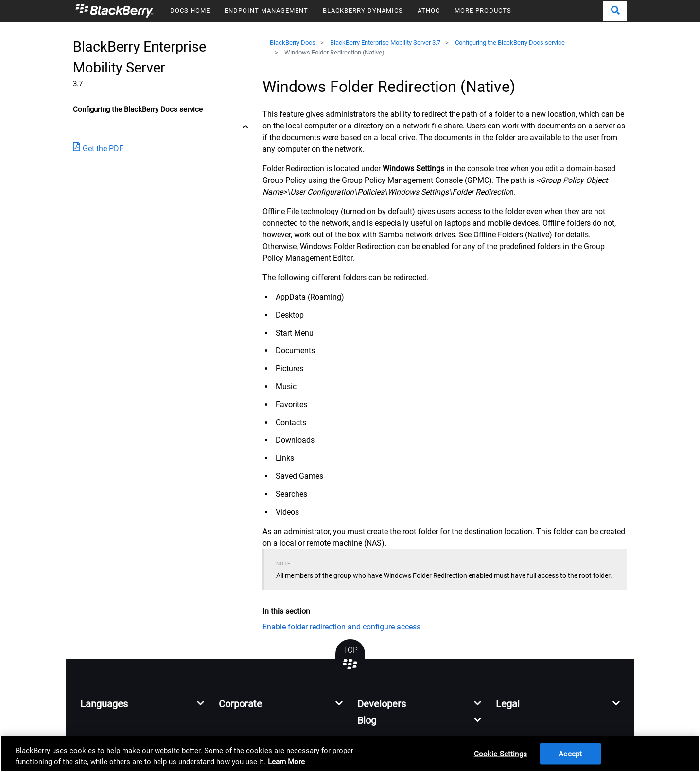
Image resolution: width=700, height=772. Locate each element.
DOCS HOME (190, 10)
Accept (570, 754)
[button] (615, 11)
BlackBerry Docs (293, 43)
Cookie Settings (500, 754)
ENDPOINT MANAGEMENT (266, 10)
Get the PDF (98, 148)
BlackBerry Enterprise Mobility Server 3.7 (385, 43)
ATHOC (429, 10)
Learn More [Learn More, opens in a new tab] (286, 762)
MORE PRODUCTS (483, 10)
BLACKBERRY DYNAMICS (363, 10)
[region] (350, 754)
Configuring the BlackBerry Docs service (510, 43)
